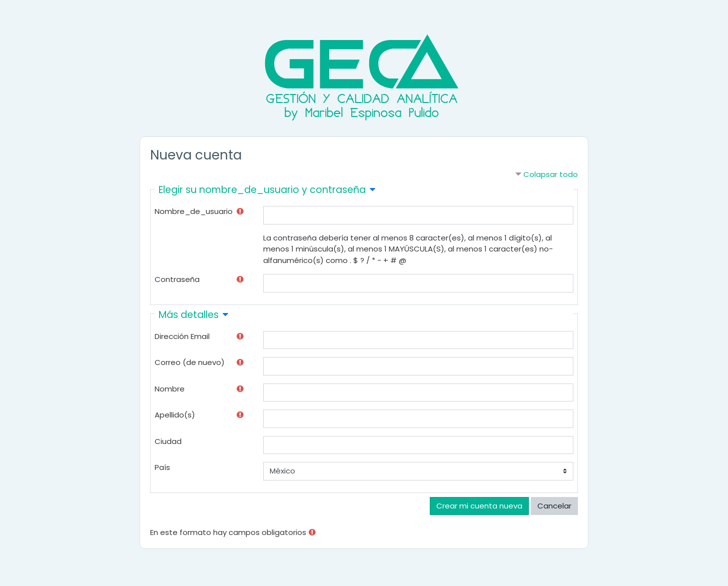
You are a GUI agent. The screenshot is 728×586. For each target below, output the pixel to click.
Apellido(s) (175, 415)
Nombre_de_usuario (194, 211)
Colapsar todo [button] (551, 174)
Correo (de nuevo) (190, 362)
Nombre (170, 389)
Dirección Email (182, 336)
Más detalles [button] (189, 315)
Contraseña (177, 279)
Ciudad (168, 441)
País (162, 467)
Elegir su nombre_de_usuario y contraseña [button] (262, 190)
